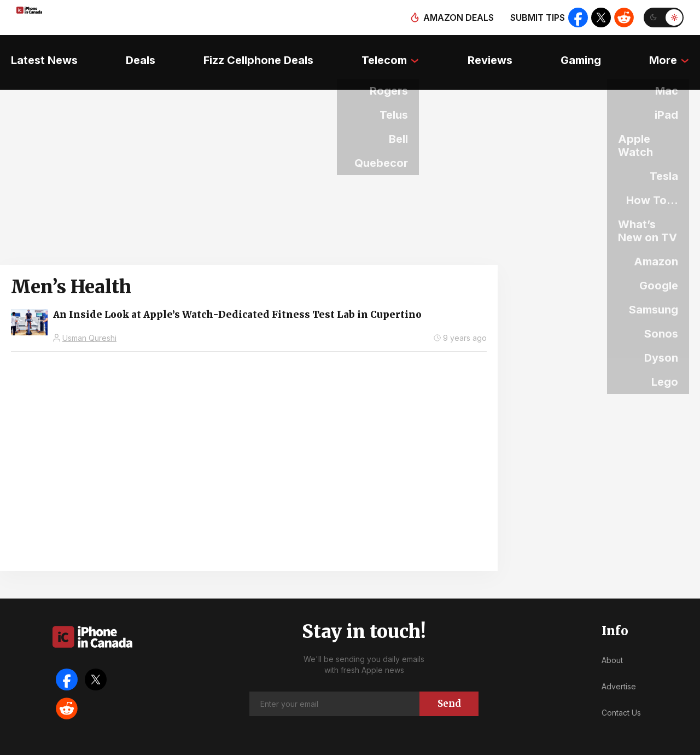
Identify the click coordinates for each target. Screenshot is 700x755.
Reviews (493, 52)
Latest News (33, 52)
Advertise (619, 667)
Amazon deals (455, 18)
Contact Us (621, 693)
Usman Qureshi (89, 318)
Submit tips (534, 18)
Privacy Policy (432, 744)
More (674, 52)
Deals (133, 52)
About (612, 641)
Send (449, 684)
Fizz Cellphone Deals (255, 52)
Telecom (384, 52)
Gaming (588, 52)
